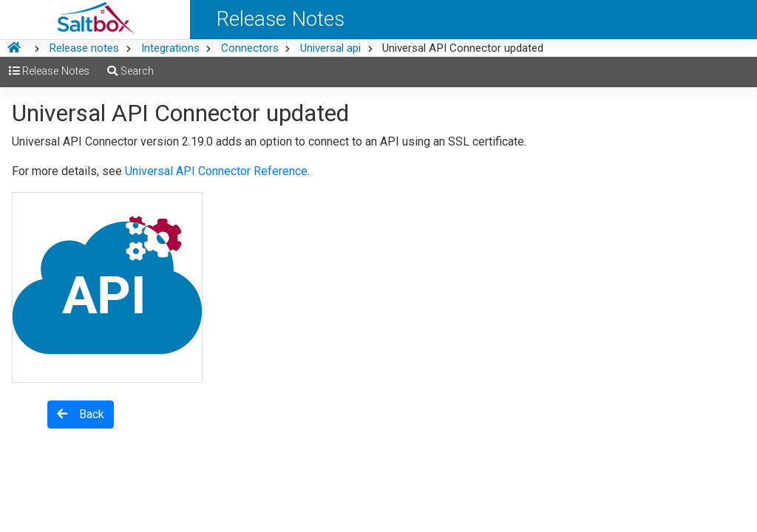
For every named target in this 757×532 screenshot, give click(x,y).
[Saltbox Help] (95, 20)
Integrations (170, 48)
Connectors (250, 48)
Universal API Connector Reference (216, 171)
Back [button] (81, 414)
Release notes (84, 48)
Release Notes (49, 71)
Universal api (330, 48)
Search (130, 71)
